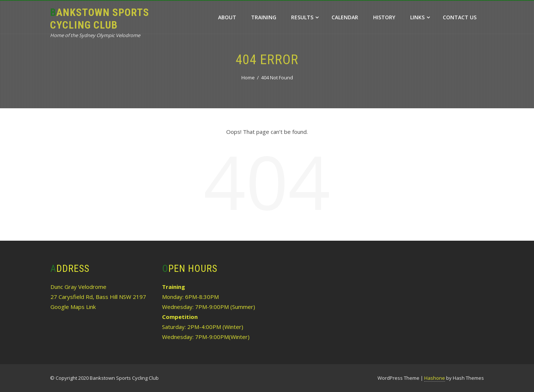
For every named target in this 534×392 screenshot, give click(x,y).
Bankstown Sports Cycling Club (100, 19)
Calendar (345, 17)
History (384, 17)
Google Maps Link (73, 307)
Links (420, 17)
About (227, 17)
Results (305, 17)
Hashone (435, 378)
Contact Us (460, 17)
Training (264, 17)
